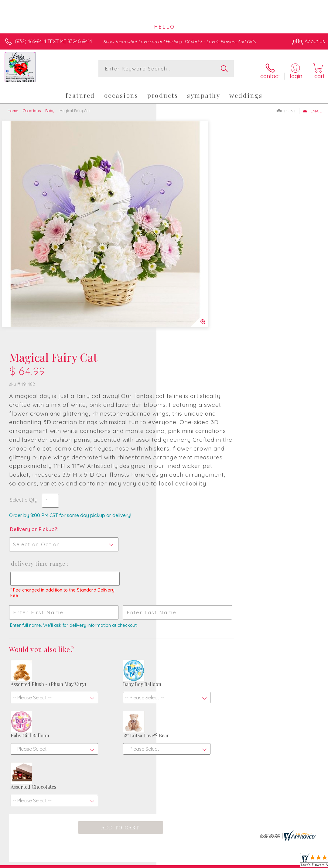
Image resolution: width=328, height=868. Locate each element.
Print (286, 108)
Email (312, 108)
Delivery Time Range (194, 373)
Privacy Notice (222, 853)
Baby (50, 107)
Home (13, 107)
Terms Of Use (186, 853)
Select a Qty (180, 309)
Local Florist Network (265, 853)
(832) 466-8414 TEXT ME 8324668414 (53, 41)
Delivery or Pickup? (190, 339)
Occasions (32, 107)
